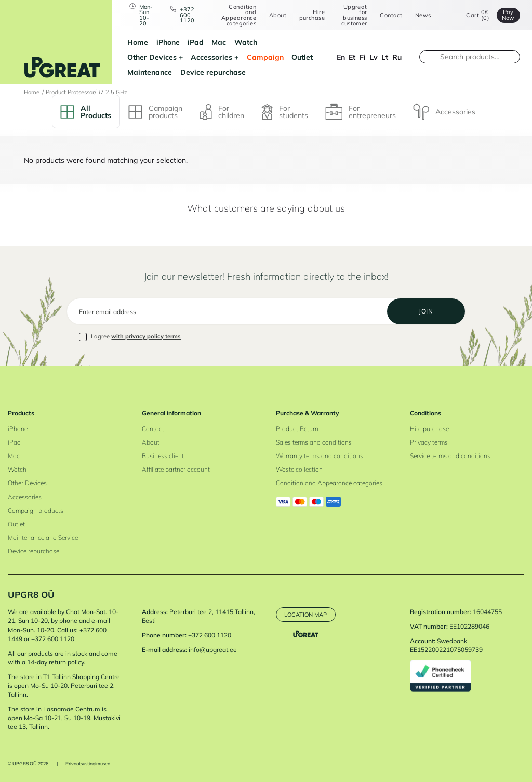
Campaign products (155, 112)
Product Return (297, 429)
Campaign (265, 57)
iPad (196, 42)
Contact (391, 15)
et (352, 57)
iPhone (168, 42)
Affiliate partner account (176, 469)
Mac (219, 42)
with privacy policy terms (146, 336)
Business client (163, 456)
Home (138, 42)
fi (363, 57)
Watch (246, 42)
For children (222, 112)
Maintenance (150, 72)
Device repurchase (213, 72)
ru (397, 57)
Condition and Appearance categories (239, 15)
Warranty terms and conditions (320, 456)
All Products (86, 112)
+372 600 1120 (187, 15)
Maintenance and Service (43, 537)
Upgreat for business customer (354, 15)
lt (385, 57)
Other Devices (152, 57)
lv (374, 57)
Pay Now (508, 15)
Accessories (211, 57)
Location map (305, 615)
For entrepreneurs (361, 112)
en (341, 57)
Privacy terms (429, 442)
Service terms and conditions (450, 456)
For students (285, 112)
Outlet (302, 57)
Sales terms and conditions (314, 442)
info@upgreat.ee (213, 650)
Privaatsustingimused (88, 764)
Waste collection (299, 469)
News (423, 15)
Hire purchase (312, 15)
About (278, 15)
